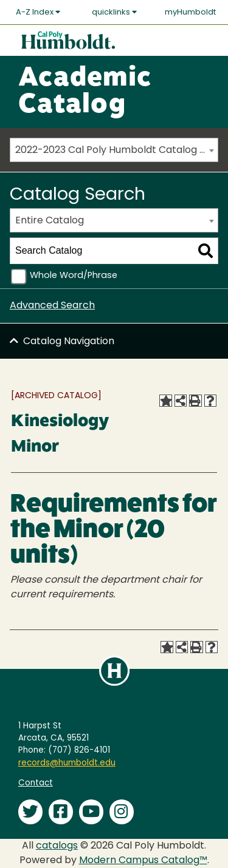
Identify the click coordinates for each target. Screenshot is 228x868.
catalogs (57, 846)
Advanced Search (52, 306)
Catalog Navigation (69, 342)
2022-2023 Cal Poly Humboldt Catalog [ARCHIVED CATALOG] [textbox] (116, 151)
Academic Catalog (85, 92)
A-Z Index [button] (38, 12)
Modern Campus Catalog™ (143, 861)
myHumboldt (190, 12)
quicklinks (114, 12)
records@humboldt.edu (67, 763)
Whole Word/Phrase (74, 276)
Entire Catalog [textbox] (50, 221)
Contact (36, 783)
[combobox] (114, 150)
